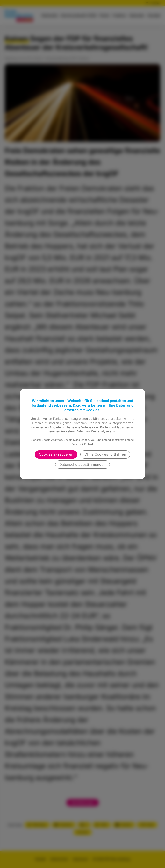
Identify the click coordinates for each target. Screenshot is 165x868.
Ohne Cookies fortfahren (105, 454)
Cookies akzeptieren (56, 454)
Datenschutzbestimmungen (82, 464)
